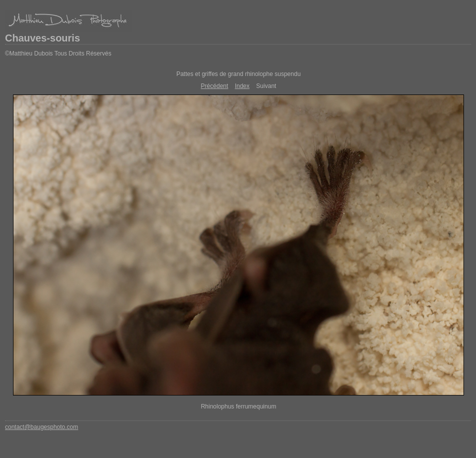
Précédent (215, 86)
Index (242, 86)
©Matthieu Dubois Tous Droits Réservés (58, 53)
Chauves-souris (42, 38)
